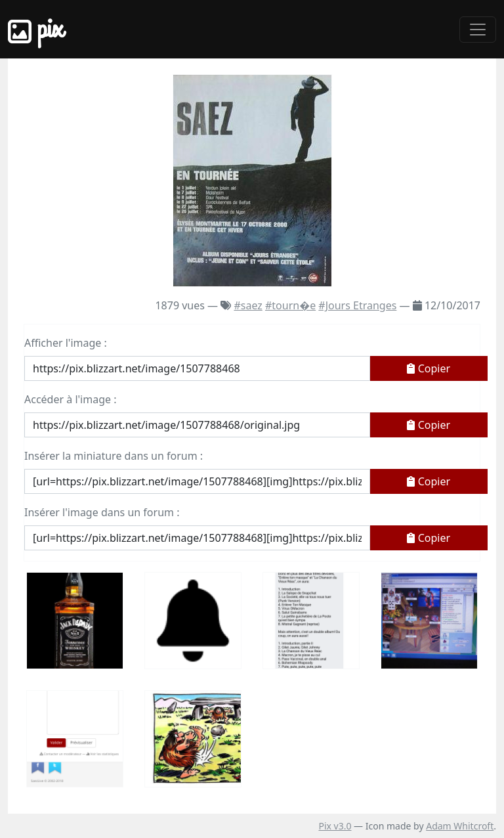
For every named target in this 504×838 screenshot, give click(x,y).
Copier (429, 368)
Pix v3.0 (335, 826)
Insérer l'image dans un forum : (102, 512)
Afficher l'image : (66, 343)
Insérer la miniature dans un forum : (114, 456)
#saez (248, 305)
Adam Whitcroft (460, 826)
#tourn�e (290, 305)
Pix (35, 29)
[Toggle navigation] (478, 30)
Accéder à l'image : (70, 399)
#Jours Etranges (357, 305)
